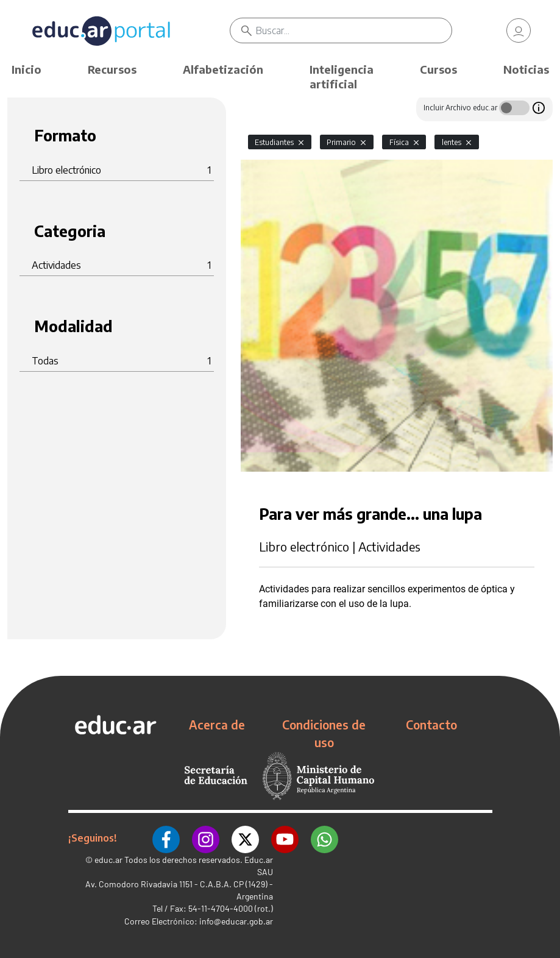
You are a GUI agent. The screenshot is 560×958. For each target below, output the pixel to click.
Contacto (431, 725)
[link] (519, 30)
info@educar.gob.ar (236, 921)
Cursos (438, 69)
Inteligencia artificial (342, 76)
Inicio (27, 69)
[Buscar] (354, 30)
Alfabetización (223, 69)
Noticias (526, 69)
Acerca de (217, 725)
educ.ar (108, 860)
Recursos (112, 69)
